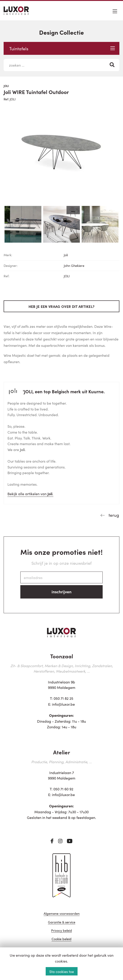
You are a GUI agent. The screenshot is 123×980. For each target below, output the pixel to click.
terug (113, 515)
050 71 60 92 (63, 789)
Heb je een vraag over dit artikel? (62, 306)
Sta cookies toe (62, 971)
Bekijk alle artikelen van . (30, 494)
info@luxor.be (63, 704)
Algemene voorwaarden (62, 914)
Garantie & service (62, 922)
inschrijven (61, 592)
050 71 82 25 (63, 698)
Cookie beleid (61, 939)
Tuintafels (62, 48)
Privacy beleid (61, 931)
